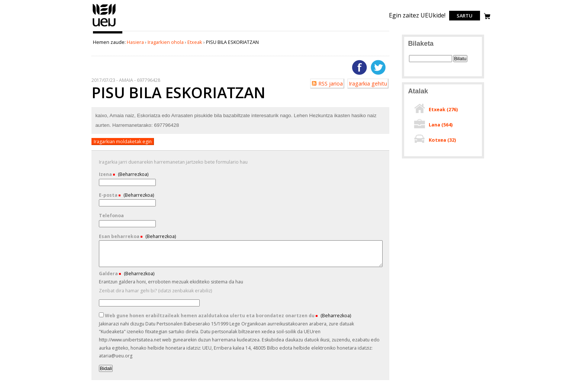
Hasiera (135, 42)
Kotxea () (442, 140)
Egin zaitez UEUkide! (417, 15)
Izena (106, 174)
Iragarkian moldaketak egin (123, 142)
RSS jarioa (331, 83)
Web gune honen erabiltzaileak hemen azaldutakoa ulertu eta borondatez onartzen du (207, 316)
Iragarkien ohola (166, 42)
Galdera (109, 274)
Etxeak (195, 42)
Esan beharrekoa (120, 236)
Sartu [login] (465, 16)
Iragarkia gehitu (368, 83)
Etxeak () (443, 109)
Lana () (441, 125)
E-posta (109, 195)
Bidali (106, 368)
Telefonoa (111, 216)
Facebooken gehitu (360, 67)
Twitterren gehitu (378, 67)
